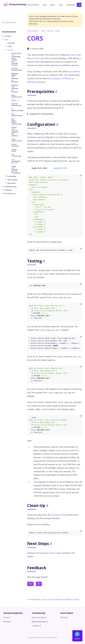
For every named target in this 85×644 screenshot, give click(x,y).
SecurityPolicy (74, 71)
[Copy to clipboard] (81, 176)
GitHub (64, 617)
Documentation (33, 31)
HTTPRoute (66, 78)
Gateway (56, 78)
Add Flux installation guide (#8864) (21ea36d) (63, 599)
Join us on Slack (39, 617)
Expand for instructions (41, 114)
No (39, 584)
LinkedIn (36, 626)
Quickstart (32, 274)
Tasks (43, 31)
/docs (45, 21)
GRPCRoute (32, 82)
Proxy (7, 617)
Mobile (7, 622)
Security (50, 31)
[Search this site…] (12, 23)
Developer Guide (47, 553)
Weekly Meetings (40, 622)
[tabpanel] (55, 206)
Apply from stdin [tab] (39, 168)
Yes (30, 584)
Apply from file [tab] (60, 168)
